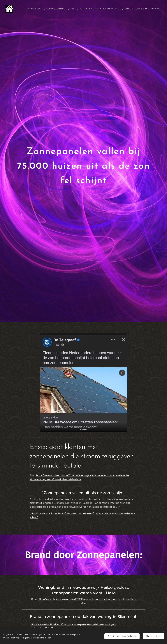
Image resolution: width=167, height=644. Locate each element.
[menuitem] (36, 9)
